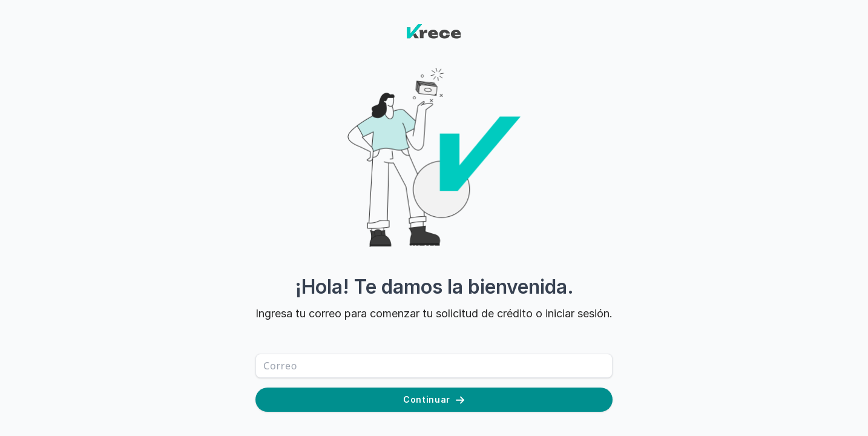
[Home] (434, 46)
